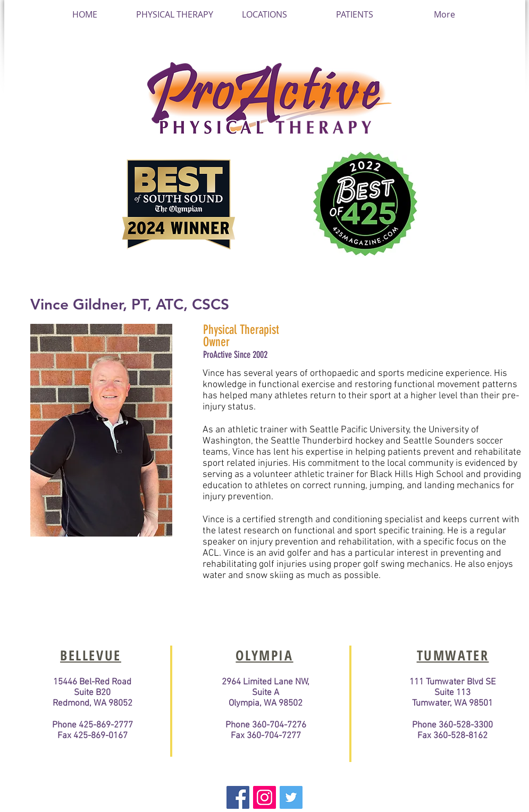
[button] (264, 14)
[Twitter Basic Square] (291, 797)
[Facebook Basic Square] (238, 797)
